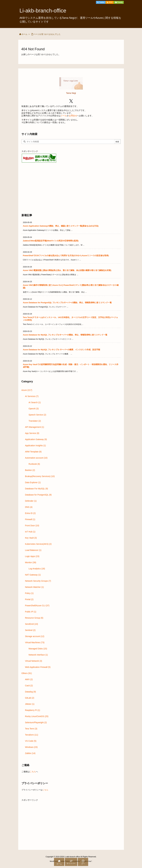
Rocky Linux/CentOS (37, 716)
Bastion (30, 470)
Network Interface (38, 655)
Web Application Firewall (38, 667)
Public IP (31, 612)
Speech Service (37, 415)
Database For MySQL (36, 489)
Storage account (35, 636)
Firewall (30, 519)
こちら (33, 772)
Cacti (29, 686)
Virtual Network (34, 661)
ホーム (25, 34)
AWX (29, 679)
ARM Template (33, 452)
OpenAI (34, 409)
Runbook (34, 464)
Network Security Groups (38, 581)
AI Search (35, 402)
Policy (29, 593)
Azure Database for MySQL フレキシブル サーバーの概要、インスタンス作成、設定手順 (62, 350)
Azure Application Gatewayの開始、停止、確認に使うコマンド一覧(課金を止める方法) (61, 226)
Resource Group (34, 618)
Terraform (32, 735)
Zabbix (30, 753)
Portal (29, 599)
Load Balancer (33, 550)
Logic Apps (32, 556)
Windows (31, 747)
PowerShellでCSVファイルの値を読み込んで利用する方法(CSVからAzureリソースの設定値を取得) (66, 256)
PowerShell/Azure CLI (37, 606)
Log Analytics (37, 569)
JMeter (30, 704)
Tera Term (31, 729)
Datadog (30, 692)
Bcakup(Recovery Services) (40, 476)
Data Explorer (33, 482)
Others (27, 673)
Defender (31, 501)
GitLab (30, 698)
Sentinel (30, 630)
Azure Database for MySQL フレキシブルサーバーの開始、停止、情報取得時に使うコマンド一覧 (65, 335)
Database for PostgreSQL (38, 495)
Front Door (32, 526)
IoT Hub (30, 532)
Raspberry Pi (33, 710)
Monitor (31, 562)
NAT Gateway (33, 575)
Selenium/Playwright (36, 722)
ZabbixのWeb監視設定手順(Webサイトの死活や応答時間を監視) (51, 241)
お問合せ (73, 116)
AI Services (32, 396)
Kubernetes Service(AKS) (38, 544)
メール (64, 116)
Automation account (36, 458)
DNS (29, 507)
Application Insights (35, 446)
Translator (35, 421)
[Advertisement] (71, 188)
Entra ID (30, 513)
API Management (35, 427)
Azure (27, 390)
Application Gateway (36, 439)
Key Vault (31, 538)
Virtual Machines (35, 642)
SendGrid (31, 624)
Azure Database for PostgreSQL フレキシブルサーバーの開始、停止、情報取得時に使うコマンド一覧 (67, 303)
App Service (32, 433)
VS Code (31, 741)
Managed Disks (38, 649)
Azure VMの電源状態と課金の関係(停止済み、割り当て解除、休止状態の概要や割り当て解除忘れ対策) (67, 270)
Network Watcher (34, 587)
